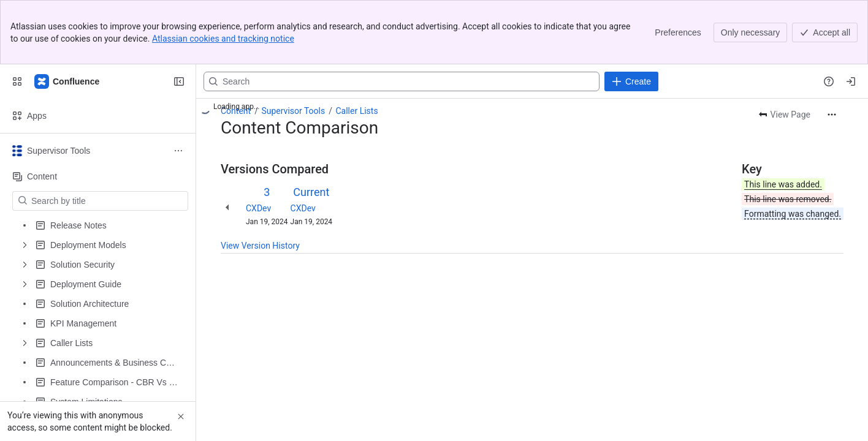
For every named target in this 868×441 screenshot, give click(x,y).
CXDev (258, 208)
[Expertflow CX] (67, 81)
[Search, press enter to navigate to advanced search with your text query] (402, 81)
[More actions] (832, 115)
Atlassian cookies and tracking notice (223, 39)
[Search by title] (108, 201)
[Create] (631, 81)
